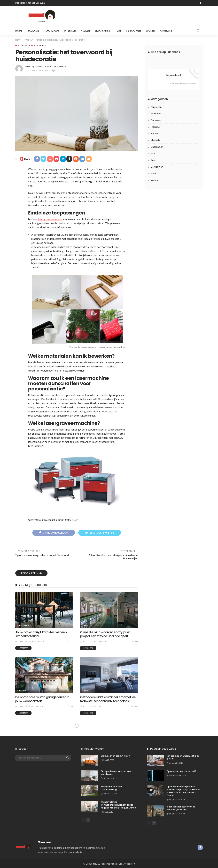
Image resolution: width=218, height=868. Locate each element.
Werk (154, 173)
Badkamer (34, 31)
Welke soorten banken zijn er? (116, 756)
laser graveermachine (50, 219)
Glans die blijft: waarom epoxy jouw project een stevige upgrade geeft (105, 634)
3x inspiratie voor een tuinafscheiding (111, 788)
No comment (61, 67)
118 (135, 641)
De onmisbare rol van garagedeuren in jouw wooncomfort (42, 699)
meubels (155, 140)
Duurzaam (52, 31)
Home (19, 31)
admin (28, 67)
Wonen (150, 31)
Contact (166, 31)
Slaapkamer (102, 31)
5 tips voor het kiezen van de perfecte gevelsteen (181, 808)
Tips (33, 46)
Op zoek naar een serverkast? (181, 771)
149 (70, 706)
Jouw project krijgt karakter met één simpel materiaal (41, 634)
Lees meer (23, 648)
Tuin (118, 31)
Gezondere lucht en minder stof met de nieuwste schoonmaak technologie (108, 699)
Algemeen (156, 107)
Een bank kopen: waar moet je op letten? (183, 757)
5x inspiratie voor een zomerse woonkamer (116, 773)
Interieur (70, 31)
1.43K (134, 706)
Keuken (85, 31)
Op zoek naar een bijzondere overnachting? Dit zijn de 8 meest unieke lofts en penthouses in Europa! (183, 791)
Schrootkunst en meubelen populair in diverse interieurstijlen (113, 557)
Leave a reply (30, 573)
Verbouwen (133, 31)
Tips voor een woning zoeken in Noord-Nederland (42, 555)
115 (70, 641)
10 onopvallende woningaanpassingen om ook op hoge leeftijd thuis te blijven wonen (118, 805)
